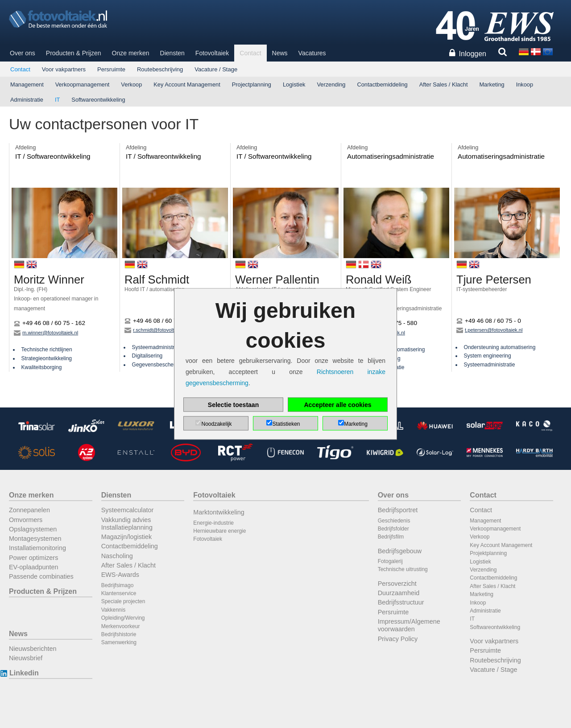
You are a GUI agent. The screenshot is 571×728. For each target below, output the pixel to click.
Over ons (23, 53)
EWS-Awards (120, 575)
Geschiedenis (394, 521)
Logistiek (294, 84)
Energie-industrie (213, 523)
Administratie (27, 100)
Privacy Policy (398, 639)
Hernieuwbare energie (219, 531)
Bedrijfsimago (118, 585)
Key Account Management (187, 84)
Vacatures (312, 53)
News (280, 53)
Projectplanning (252, 84)
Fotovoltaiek (212, 53)
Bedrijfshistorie (119, 634)
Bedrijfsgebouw (400, 551)
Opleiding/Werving (123, 618)
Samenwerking (119, 642)
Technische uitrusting (403, 569)
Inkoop (525, 84)
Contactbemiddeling (383, 84)
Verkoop (131, 84)
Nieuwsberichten (33, 649)
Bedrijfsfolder (393, 529)
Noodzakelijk (216, 424)
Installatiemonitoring (37, 548)
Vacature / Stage (216, 69)
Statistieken (286, 424)
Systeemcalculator (128, 510)
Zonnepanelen (29, 510)
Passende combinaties (41, 576)
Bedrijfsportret (398, 510)
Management (27, 84)
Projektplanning (488, 553)
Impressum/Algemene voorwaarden (409, 625)
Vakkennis (113, 610)
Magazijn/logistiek (127, 537)
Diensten (172, 53)
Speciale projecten (123, 601)
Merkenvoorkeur (121, 626)
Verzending (331, 84)
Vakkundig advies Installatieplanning (127, 524)
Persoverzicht (397, 584)
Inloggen (473, 54)
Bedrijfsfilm (391, 537)
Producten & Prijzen (74, 53)
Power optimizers (33, 558)
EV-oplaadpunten (33, 567)
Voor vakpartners (64, 69)
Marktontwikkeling (219, 512)
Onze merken (131, 53)
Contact (250, 53)
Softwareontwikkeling (98, 100)
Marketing (492, 84)
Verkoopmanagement (83, 84)
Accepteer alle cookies (338, 405)
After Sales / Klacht (444, 84)
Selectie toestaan (233, 405)
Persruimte (111, 69)
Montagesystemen (35, 539)
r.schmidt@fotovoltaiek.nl (157, 330)
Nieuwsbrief (26, 658)
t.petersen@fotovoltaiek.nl (490, 330)
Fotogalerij (390, 561)
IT (57, 100)
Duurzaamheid (399, 593)
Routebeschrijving (160, 69)
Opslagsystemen (33, 529)
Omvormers (26, 520)
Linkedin (24, 673)
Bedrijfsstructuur (401, 602)
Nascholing (117, 556)
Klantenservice (119, 593)
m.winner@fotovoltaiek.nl (46, 333)
